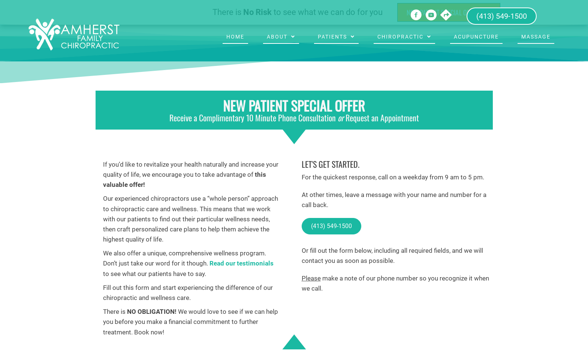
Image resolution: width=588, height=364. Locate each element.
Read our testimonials (242, 263)
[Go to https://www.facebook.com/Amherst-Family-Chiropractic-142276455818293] (416, 16)
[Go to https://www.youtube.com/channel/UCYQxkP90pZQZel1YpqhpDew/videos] (431, 16)
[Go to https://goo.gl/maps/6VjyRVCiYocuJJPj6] (446, 16)
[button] (331, 226)
